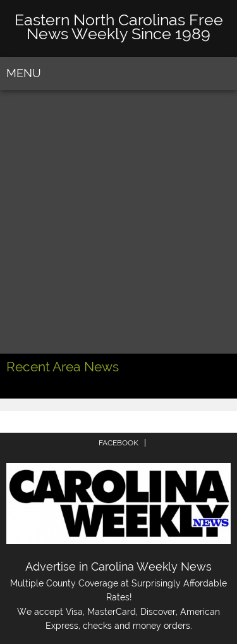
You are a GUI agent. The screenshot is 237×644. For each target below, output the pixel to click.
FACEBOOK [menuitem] (118, 443)
